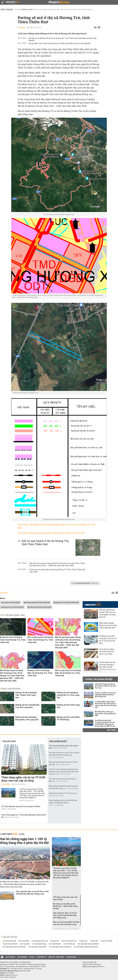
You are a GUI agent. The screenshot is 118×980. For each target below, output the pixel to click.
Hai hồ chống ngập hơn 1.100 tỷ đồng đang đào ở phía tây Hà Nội (24, 841)
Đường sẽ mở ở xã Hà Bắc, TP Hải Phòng (68, 718)
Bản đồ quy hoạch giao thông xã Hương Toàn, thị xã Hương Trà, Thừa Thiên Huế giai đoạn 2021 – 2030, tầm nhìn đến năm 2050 (68, 642)
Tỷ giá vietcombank (10, 944)
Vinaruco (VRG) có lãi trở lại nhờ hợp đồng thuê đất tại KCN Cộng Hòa (105, 695)
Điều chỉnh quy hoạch (69, 9)
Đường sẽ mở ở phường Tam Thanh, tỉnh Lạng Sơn (26, 695)
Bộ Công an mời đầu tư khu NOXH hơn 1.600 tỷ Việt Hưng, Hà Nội (65, 906)
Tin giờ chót (9, 741)
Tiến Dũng (21, 27)
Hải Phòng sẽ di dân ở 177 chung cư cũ (63, 793)
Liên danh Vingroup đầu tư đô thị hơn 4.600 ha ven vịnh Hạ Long (105, 686)
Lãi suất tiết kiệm (55, 944)
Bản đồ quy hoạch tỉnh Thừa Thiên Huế (37, 603)
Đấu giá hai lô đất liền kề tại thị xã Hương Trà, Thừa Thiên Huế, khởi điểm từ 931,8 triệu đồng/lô (63, 39)
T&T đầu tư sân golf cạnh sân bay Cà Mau (65, 898)
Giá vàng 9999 (24, 941)
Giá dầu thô (55, 941)
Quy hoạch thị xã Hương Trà (11, 603)
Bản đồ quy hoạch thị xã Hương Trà (39, 607)
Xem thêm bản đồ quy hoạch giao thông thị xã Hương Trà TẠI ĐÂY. (51, 533)
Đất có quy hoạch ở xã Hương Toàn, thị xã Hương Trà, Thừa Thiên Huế (40, 640)
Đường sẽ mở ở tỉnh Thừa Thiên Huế (66, 603)
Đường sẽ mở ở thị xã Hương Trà (12, 607)
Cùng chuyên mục (11, 689)
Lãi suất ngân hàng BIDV (37, 947)
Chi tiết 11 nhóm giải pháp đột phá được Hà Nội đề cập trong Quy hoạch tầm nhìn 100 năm (64, 772)
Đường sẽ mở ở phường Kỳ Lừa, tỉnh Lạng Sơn (27, 706)
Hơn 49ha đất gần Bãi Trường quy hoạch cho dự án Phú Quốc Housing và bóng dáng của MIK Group (105, 723)
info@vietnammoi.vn (11, 975)
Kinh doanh (71, 957)
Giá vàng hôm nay (9, 941)
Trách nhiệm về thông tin (8, 977)
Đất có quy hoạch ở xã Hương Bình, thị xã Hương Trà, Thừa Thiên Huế (68, 673)
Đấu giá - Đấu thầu (56, 957)
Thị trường (6, 784)
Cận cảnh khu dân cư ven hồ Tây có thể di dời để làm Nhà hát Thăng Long (32, 893)
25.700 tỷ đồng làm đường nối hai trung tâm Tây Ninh (21, 806)
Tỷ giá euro (83, 941)
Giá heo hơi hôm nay (69, 941)
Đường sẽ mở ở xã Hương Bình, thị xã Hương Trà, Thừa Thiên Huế (40, 673)
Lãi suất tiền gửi (69, 944)
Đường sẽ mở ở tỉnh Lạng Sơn (68, 706)
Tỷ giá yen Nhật (106, 941)
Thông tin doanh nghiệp (99, 679)
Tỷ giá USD (94, 941)
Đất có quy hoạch (40, 9)
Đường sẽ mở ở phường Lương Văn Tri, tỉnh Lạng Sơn (68, 695)
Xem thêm (112, 730)
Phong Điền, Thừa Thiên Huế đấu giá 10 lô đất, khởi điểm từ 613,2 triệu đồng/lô (59, 43)
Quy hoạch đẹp (54, 9)
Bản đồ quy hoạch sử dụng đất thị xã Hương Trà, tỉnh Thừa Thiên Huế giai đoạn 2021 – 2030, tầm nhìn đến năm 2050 (57, 564)
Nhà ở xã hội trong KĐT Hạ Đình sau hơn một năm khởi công (66, 923)
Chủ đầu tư (41, 957)
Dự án (32, 957)
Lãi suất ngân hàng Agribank (88, 944)
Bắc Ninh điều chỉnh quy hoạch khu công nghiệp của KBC (105, 714)
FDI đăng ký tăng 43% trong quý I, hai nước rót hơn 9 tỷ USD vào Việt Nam (108, 640)
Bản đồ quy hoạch (85, 9)
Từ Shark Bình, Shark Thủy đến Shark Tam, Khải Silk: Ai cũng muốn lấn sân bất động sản (106, 704)
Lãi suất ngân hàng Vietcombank (86, 947)
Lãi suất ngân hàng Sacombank (14, 947)
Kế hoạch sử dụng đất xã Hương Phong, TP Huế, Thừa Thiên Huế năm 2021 (57, 571)
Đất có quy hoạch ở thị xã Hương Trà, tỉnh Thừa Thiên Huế (45, 543)
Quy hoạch (7, 10)
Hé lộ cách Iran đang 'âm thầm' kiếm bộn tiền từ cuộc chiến (107, 652)
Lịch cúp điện (25, 944)
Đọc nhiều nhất (58, 741)
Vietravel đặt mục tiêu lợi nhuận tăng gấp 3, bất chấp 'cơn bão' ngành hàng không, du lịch (107, 667)
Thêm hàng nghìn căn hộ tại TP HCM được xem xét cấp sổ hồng (23, 779)
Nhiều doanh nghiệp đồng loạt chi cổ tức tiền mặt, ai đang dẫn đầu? (108, 625)
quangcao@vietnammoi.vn (96, 967)
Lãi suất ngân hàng (39, 944)
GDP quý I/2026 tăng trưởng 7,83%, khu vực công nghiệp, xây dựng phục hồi (107, 613)
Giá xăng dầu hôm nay (40, 941)
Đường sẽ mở (27, 9)
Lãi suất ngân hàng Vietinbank (60, 947)
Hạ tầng (18, 9)
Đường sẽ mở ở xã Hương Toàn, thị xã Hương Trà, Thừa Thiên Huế (13, 640)
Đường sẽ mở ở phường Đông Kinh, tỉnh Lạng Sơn (27, 718)
